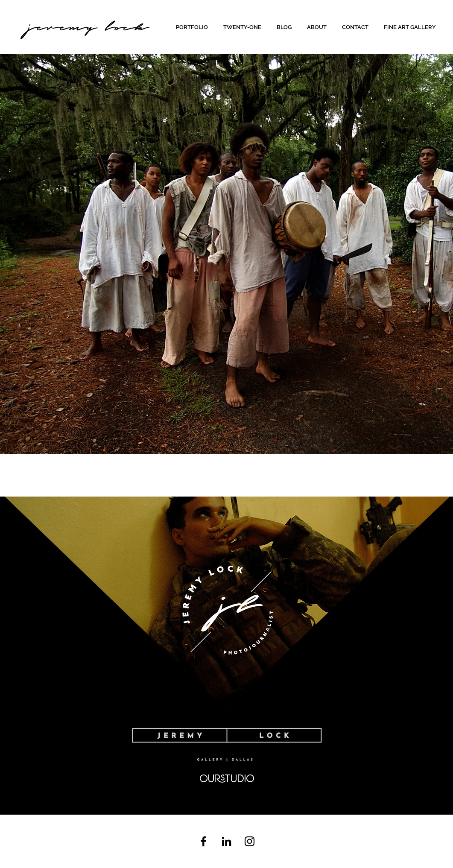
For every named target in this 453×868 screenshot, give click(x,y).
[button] (193, 27)
